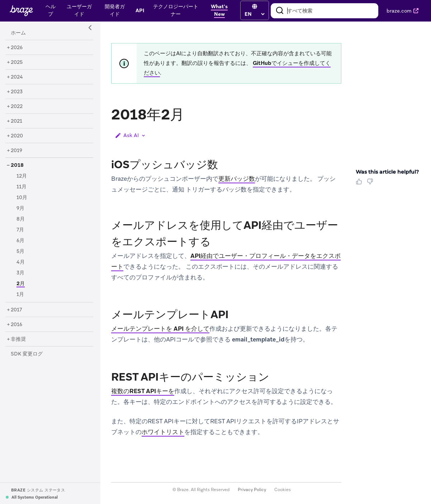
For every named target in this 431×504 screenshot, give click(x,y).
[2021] (16, 121)
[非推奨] (18, 339)
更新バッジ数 (237, 179)
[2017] (16, 310)
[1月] (20, 295)
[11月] (22, 187)
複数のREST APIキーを (143, 391)
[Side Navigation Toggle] (90, 28)
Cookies (283, 490)
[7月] (20, 230)
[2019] (16, 151)
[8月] (21, 219)
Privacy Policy (252, 490)
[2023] (17, 92)
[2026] (17, 48)
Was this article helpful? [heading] (387, 172)
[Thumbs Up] (360, 184)
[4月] (21, 262)
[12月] (22, 176)
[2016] (16, 325)
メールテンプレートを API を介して (160, 329)
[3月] (20, 273)
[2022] (17, 107)
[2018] (17, 165)
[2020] (17, 136)
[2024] (17, 77)
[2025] (17, 62)
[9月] (20, 208)
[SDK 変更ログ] (27, 354)
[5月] (20, 251)
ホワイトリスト (163, 432)
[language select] (254, 14)
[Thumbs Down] (371, 184)
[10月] (22, 198)
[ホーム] (18, 33)
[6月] (20, 241)
